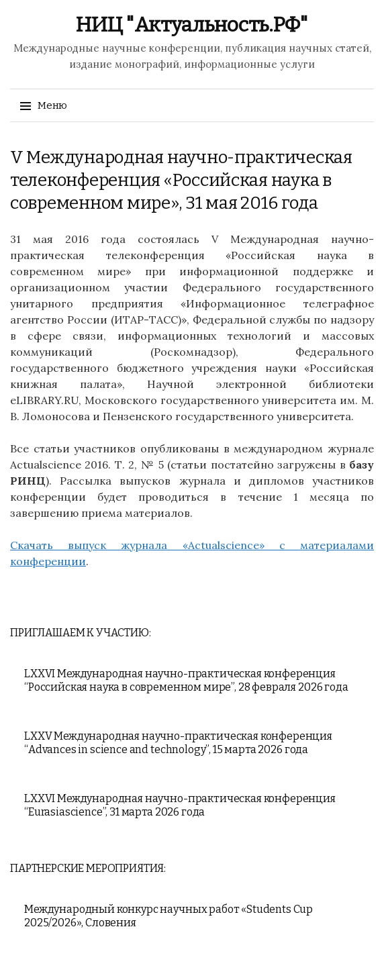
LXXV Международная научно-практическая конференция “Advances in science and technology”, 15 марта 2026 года (178, 743)
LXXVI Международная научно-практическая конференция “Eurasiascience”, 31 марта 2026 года (180, 805)
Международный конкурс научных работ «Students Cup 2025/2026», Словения (169, 916)
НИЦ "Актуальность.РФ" (192, 25)
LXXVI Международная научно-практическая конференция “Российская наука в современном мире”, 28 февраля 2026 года (186, 680)
